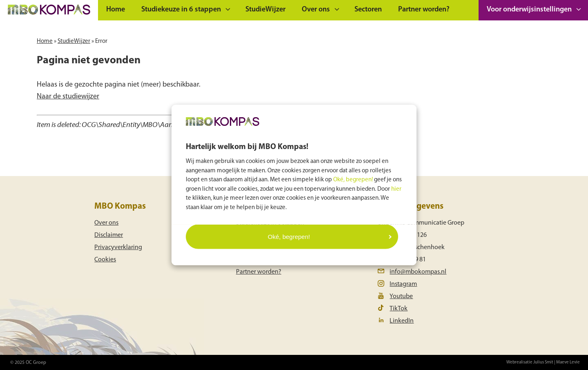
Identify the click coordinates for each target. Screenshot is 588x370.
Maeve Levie (568, 362)
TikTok (399, 309)
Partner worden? (424, 10)
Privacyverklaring (118, 247)
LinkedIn (402, 321)
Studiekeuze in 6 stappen (181, 10)
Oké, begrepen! (353, 180)
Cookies (105, 260)
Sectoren (368, 10)
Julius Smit (543, 362)
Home (116, 10)
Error (101, 41)
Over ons (316, 10)
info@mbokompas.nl (418, 272)
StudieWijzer (265, 10)
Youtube (401, 296)
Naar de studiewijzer (68, 97)
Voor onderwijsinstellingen (529, 10)
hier (396, 189)
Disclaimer (109, 235)
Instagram (403, 284)
